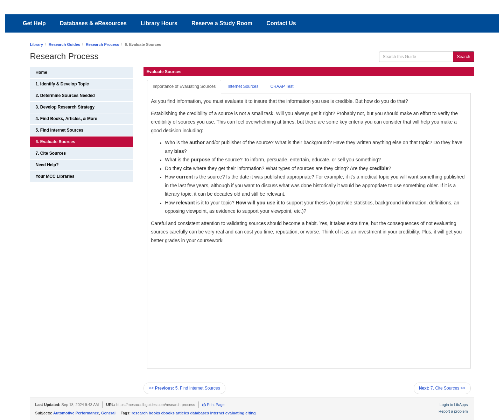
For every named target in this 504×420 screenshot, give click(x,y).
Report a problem (453, 411)
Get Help (34, 23)
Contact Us (281, 23)
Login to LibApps (454, 405)
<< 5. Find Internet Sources (184, 388)
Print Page (213, 405)
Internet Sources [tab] (243, 86)
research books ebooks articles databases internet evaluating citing (194, 413)
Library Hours (159, 23)
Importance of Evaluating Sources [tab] (184, 86)
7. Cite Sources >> (442, 388)
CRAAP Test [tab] (282, 86)
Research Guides (64, 44)
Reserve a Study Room (222, 23)
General (108, 413)
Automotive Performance (76, 413)
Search (463, 57)
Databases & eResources (93, 23)
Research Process (102, 44)
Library (37, 44)
